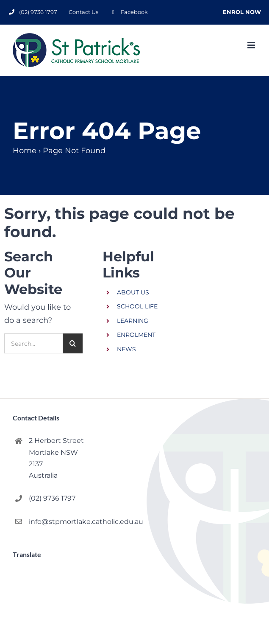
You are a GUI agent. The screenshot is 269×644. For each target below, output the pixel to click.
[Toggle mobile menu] (252, 45)
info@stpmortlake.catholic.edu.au (57, 522)
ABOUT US (133, 292)
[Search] (73, 343)
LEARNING (133, 321)
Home (25, 151)
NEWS (126, 349)
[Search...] (33, 343)
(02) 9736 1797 (52, 498)
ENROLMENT (136, 335)
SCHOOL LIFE (137, 306)
